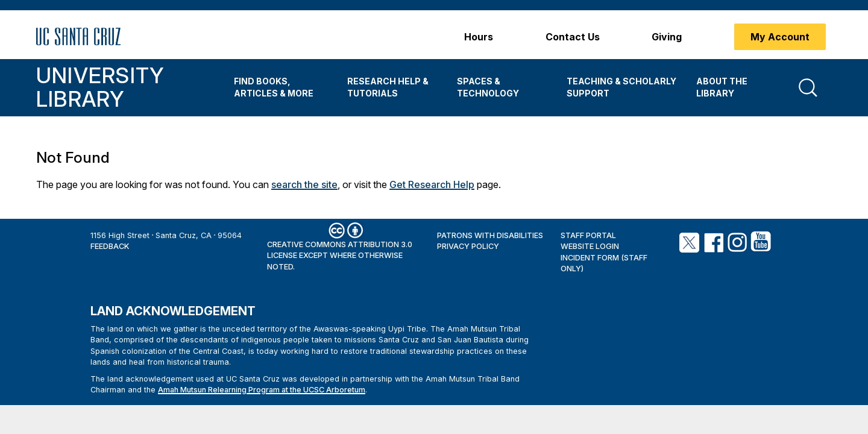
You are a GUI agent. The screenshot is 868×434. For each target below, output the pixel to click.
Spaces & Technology (488, 87)
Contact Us (573, 37)
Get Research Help (432, 184)
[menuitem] (281, 88)
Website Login (590, 246)
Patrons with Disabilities (490, 235)
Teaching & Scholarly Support (621, 87)
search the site (304, 184)
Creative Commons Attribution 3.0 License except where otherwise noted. (340, 256)
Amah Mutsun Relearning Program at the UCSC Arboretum (262, 390)
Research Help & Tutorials (388, 87)
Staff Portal (588, 235)
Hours (479, 37)
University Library (100, 87)
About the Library (722, 87)
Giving (667, 37)
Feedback (110, 246)
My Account (780, 37)
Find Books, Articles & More (274, 87)
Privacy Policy (468, 246)
